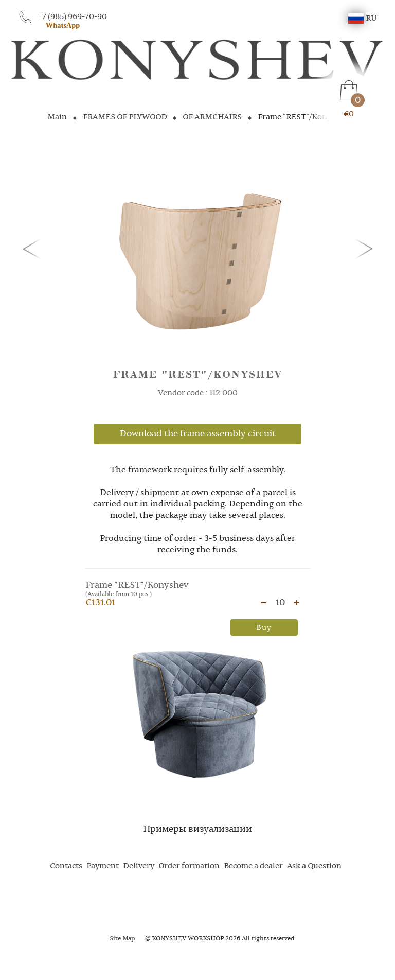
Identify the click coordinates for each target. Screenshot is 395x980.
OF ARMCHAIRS (212, 117)
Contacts (66, 866)
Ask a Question (314, 866)
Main (57, 117)
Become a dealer (253, 866)
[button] (34, 248)
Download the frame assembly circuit (197, 434)
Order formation (189, 866)
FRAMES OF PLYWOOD (125, 117)
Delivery (139, 866)
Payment (103, 866)
